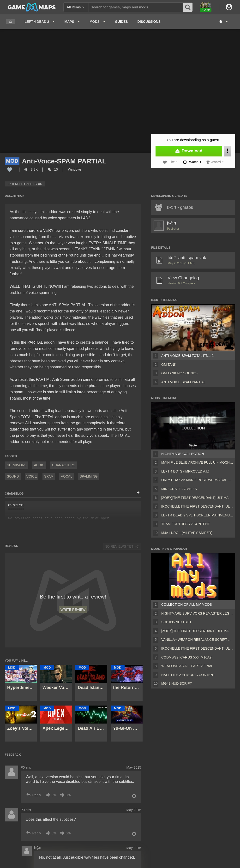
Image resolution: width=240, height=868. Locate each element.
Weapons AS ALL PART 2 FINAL (187, 666)
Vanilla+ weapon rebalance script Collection (197, 640)
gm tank (169, 365)
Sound (13, 476)
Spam (49, 476)
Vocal (67, 476)
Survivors (17, 465)
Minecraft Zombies (179, 489)
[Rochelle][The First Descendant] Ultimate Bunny (197, 506)
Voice (32, 476)
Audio (39, 465)
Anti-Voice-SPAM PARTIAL (183, 382)
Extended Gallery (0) (25, 184)
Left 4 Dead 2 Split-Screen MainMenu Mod (197, 515)
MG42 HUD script (177, 683)
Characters (64, 465)
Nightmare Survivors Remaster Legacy (197, 613)
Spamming (89, 476)
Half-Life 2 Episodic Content (188, 675)
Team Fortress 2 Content (186, 524)
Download (189, 151)
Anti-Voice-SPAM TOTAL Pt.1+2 (187, 356)
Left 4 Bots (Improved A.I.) (185, 471)
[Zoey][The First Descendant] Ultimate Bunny (197, 498)
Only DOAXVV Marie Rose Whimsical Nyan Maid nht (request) (197, 480)
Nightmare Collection (183, 454)
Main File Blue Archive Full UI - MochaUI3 (197, 462)
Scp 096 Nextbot (176, 622)
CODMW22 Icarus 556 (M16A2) (187, 657)
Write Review (73, 610)
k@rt (172, 223)
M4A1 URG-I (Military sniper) (187, 533)
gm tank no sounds (179, 373)
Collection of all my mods (187, 605)
